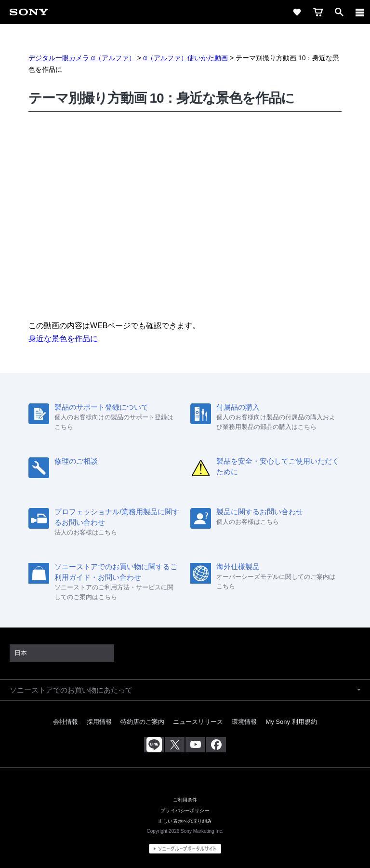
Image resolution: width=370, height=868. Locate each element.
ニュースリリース (198, 722)
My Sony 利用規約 (291, 722)
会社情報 (66, 722)
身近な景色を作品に (63, 339)
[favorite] (297, 12)
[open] (339, 12)
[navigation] (360, 12)
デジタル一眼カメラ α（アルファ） (82, 58)
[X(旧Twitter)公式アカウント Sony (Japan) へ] (175, 745)
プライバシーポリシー (185, 810)
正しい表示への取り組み (185, 821)
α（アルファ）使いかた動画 (185, 58)
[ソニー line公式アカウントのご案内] (154, 745)
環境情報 (244, 722)
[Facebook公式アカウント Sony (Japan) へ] (216, 745)
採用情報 (99, 722)
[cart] (318, 12)
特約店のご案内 (142, 722)
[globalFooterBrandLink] (185, 849)
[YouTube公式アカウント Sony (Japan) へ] (195, 745)
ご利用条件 (185, 800)
